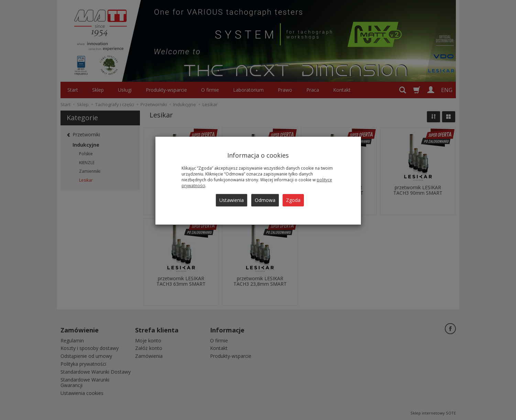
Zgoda (293, 200)
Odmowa (265, 200)
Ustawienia (232, 200)
